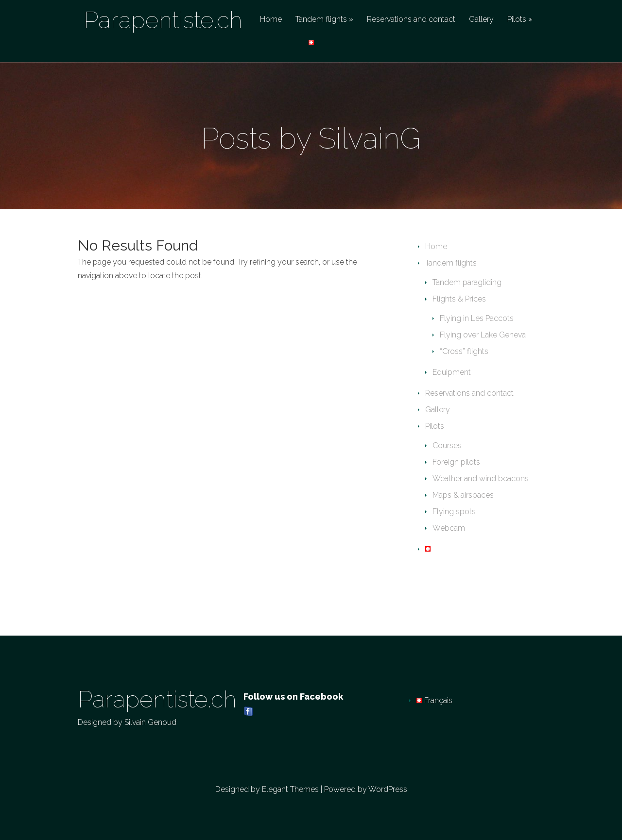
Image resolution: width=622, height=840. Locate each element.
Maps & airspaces (463, 495)
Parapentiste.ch (163, 20)
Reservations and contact (411, 20)
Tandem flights (321, 20)
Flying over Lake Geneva (483, 335)
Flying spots (454, 512)
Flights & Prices (459, 299)
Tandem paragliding (467, 282)
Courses (447, 445)
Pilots (517, 20)
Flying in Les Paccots (477, 318)
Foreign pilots (456, 462)
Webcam (449, 528)
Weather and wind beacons (481, 479)
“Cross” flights (464, 351)
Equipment (452, 372)
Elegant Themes (290, 789)
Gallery (481, 20)
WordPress (388, 789)
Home (271, 20)
